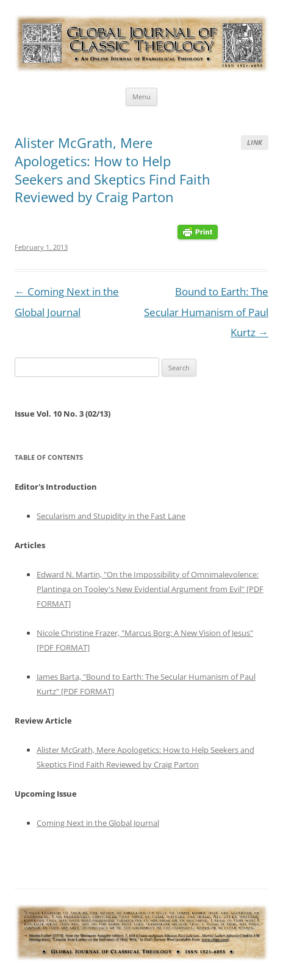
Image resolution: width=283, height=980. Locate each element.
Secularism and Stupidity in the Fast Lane (111, 516)
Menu (141, 97)
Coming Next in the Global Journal (98, 823)
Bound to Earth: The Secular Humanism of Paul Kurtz (206, 312)
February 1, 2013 (41, 247)
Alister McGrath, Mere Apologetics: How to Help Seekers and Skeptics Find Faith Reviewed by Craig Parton (113, 170)
